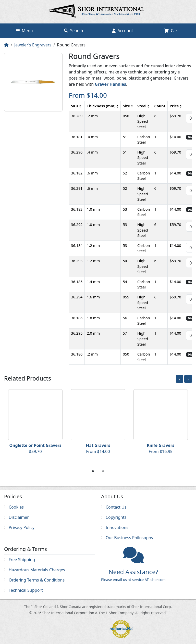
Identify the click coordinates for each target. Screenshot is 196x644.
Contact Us (116, 507)
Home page (98, 12)
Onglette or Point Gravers (35, 445)
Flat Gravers (98, 445)
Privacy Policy (22, 527)
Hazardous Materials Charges (37, 570)
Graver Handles (110, 84)
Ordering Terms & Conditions (37, 580)
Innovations (117, 527)
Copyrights (116, 517)
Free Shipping (22, 560)
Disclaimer (19, 517)
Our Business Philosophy (129, 538)
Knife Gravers (161, 445)
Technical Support (26, 590)
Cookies (16, 507)
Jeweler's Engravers (33, 45)
